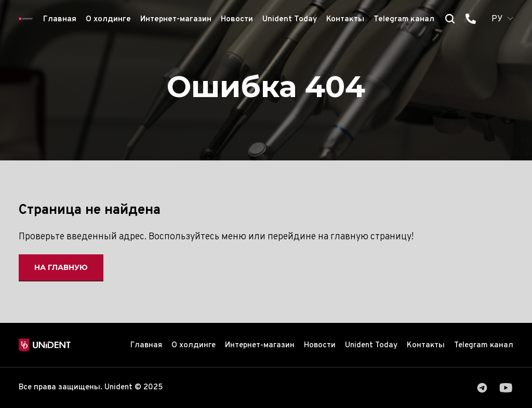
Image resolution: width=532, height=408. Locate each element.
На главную (61, 267)
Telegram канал (404, 19)
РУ (497, 19)
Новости (237, 19)
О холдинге (108, 19)
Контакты (345, 19)
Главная (60, 19)
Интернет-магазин (176, 19)
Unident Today (290, 19)
